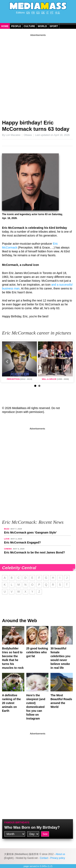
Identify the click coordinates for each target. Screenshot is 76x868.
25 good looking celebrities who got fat (37, 652)
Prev (7, 362)
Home (5, 26)
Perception (13, 379)
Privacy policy (58, 858)
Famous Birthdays (17, 823)
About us (60, 854)
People (16, 26)
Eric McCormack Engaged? (22, 542)
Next (67, 362)
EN (28, 13)
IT (48, 13)
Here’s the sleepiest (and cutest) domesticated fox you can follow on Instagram (36, 707)
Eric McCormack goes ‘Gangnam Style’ (30, 532)
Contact (44, 858)
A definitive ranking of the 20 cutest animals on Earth (11, 703)
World (42, 26)
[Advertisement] (38, 75)
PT (52, 13)
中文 (58, 13)
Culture (29, 26)
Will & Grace (49, 379)
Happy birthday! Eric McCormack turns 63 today (36, 126)
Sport (54, 26)
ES (38, 13)
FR (33, 13)
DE (43, 13)
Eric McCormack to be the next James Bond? (34, 552)
